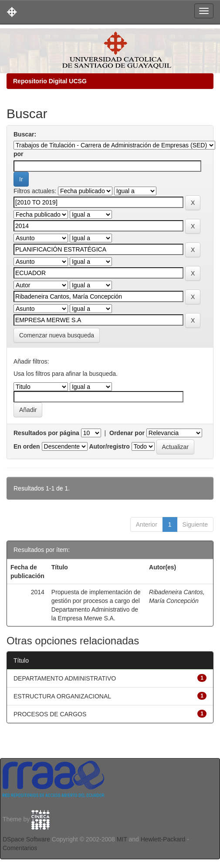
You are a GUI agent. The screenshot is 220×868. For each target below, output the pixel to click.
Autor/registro (109, 446)
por (19, 154)
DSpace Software (26, 839)
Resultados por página (46, 433)
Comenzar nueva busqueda (57, 335)
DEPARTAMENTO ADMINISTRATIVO (65, 678)
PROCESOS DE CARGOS (50, 714)
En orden (27, 446)
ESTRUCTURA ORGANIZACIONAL (62, 696)
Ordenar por (127, 433)
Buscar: (25, 134)
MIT (122, 839)
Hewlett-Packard (163, 839)
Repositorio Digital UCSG (50, 81)
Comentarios (20, 848)
